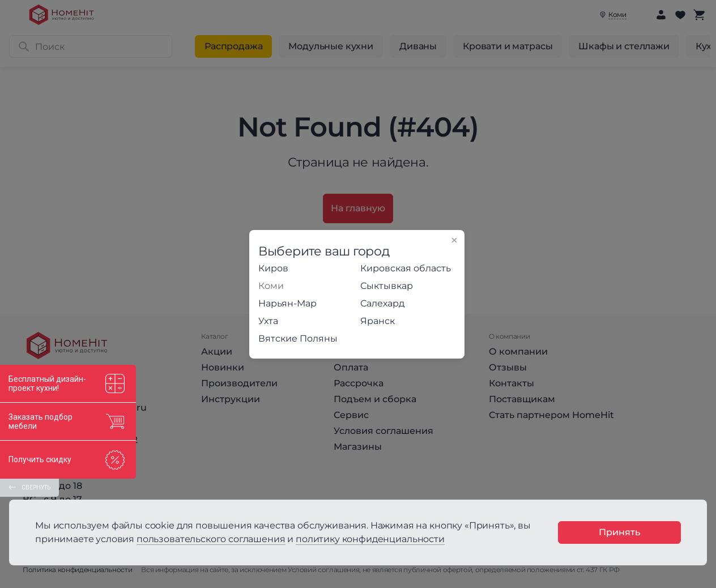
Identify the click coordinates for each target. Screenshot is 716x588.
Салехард (382, 303)
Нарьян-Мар (287, 303)
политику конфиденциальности (370, 539)
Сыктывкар (387, 286)
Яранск (378, 321)
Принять (619, 532)
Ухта (268, 321)
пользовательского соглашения (211, 539)
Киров (273, 268)
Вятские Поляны (298, 338)
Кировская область (406, 268)
